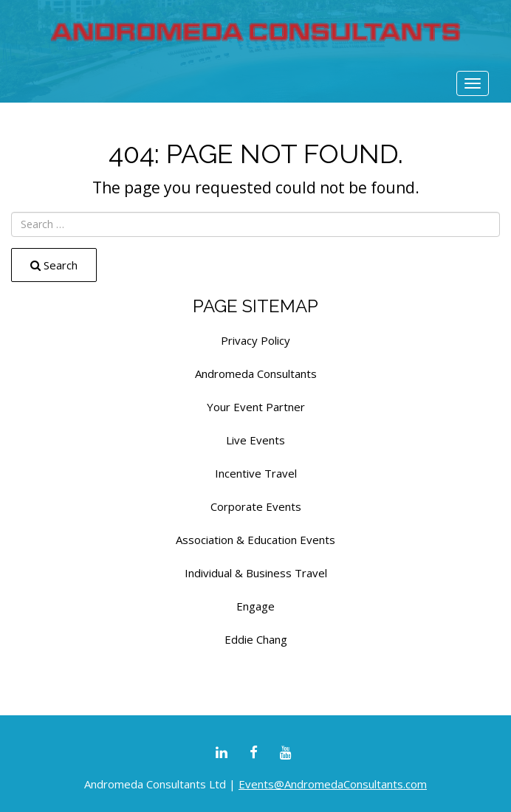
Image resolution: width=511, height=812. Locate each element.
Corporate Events (256, 506)
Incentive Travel (256, 473)
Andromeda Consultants (256, 374)
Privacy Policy (255, 340)
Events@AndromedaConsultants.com (333, 784)
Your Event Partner (256, 407)
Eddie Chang (256, 639)
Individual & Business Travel (256, 573)
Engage (255, 606)
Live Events (255, 440)
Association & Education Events (255, 540)
